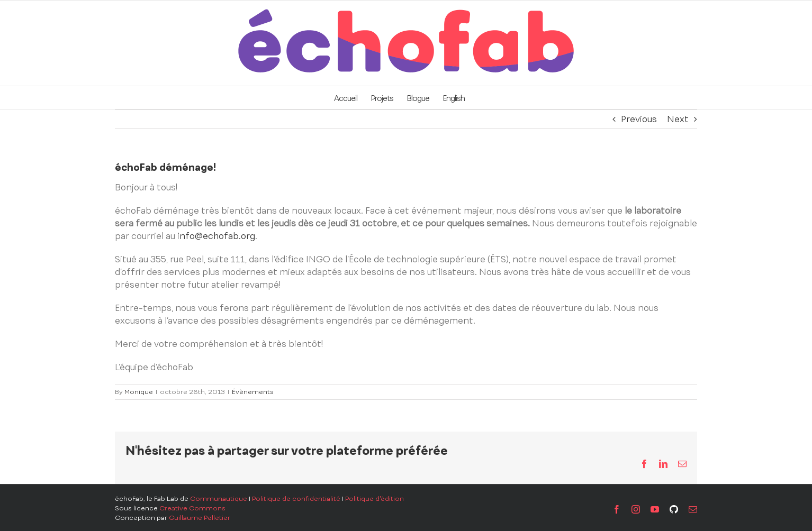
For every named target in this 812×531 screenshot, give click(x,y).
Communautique (219, 499)
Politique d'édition (375, 499)
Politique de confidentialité (296, 499)
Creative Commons (192, 508)
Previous (639, 119)
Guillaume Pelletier (200, 518)
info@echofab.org (216, 236)
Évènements (253, 392)
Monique (139, 392)
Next (678, 119)
